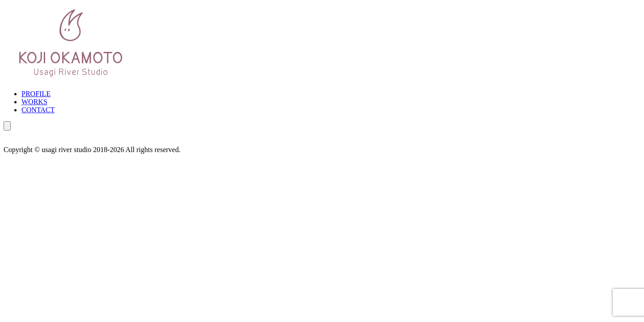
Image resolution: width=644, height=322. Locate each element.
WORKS (34, 102)
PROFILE (36, 94)
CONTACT (38, 110)
